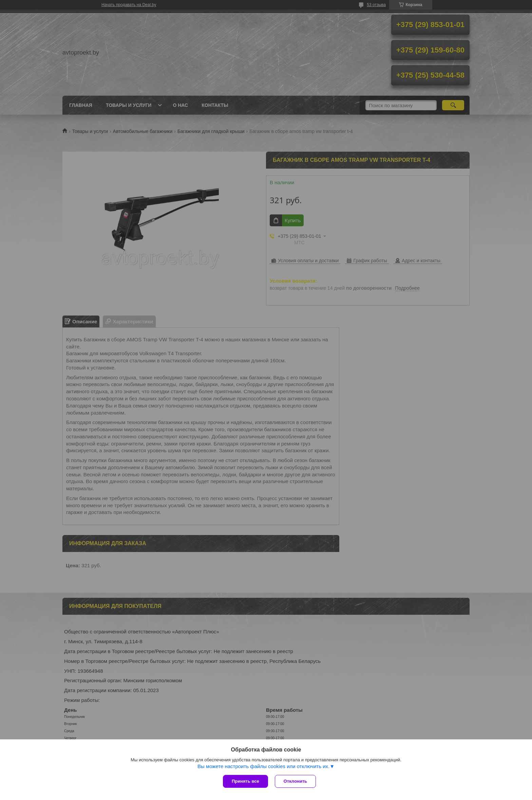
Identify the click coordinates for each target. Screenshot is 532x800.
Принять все (245, 781)
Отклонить (295, 781)
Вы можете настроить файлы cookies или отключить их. (263, 766)
